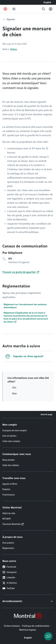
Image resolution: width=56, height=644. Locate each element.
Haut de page (47, 414)
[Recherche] (43, 9)
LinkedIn (9, 578)
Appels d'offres (10, 484)
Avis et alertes (9, 436)
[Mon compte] (51, 9)
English (47, 2)
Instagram (9, 572)
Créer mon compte (11, 441)
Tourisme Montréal (11, 524)
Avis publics (8, 543)
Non (15, 394)
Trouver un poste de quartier (19, 272)
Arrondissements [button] (12, 601)
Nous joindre (9, 460)
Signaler (11, 19)
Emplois (6, 489)
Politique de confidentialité (36, 626)
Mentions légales (28, 630)
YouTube (9, 588)
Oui (14, 388)
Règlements (8, 548)
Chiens (14, 49)
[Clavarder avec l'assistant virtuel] (48, 636)
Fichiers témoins (12, 626)
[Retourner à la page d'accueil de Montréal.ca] (5, 9)
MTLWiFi (7, 519)
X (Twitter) (10, 583)
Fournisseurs (9, 495)
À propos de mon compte (15, 430)
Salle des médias (11, 465)
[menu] (14, 9)
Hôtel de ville (9, 513)
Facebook (9, 567)
